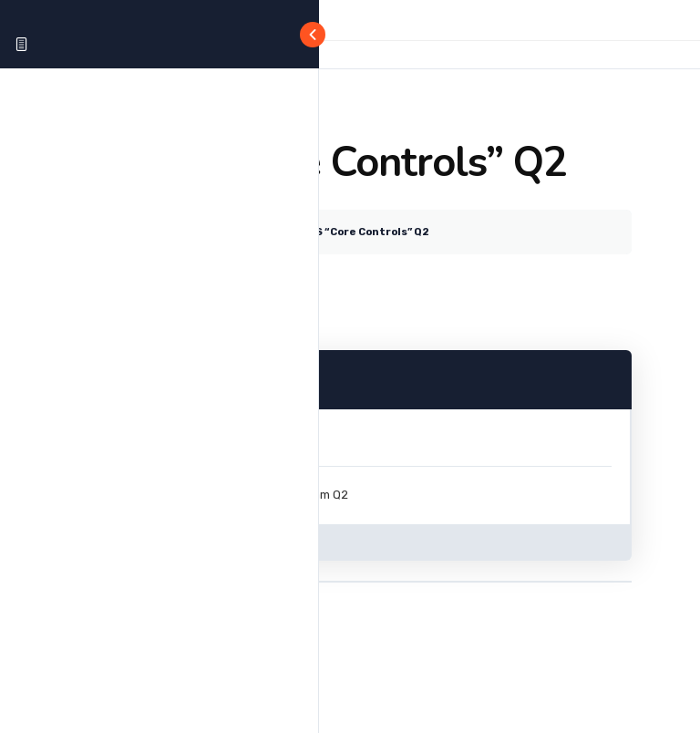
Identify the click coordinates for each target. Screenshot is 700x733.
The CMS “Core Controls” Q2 (352, 232)
